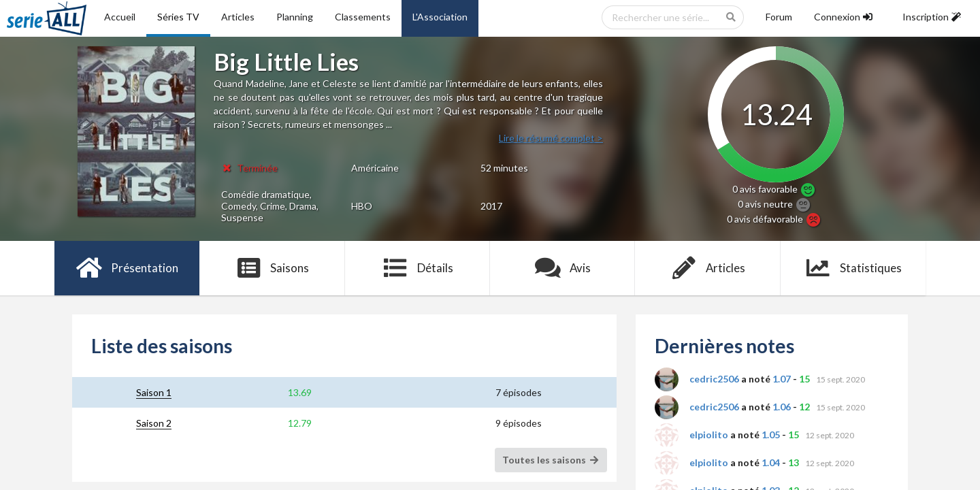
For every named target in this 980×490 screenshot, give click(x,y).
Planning (295, 17)
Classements (363, 17)
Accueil (120, 17)
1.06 (782, 407)
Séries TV (178, 17)
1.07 (782, 379)
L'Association (440, 17)
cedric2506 (714, 379)
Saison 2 (154, 423)
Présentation (127, 268)
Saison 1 (154, 392)
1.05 (771, 435)
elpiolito (709, 435)
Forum (779, 17)
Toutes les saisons (551, 460)
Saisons (273, 268)
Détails (418, 268)
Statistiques (853, 268)
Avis (562, 268)
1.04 (771, 462)
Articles (238, 17)
